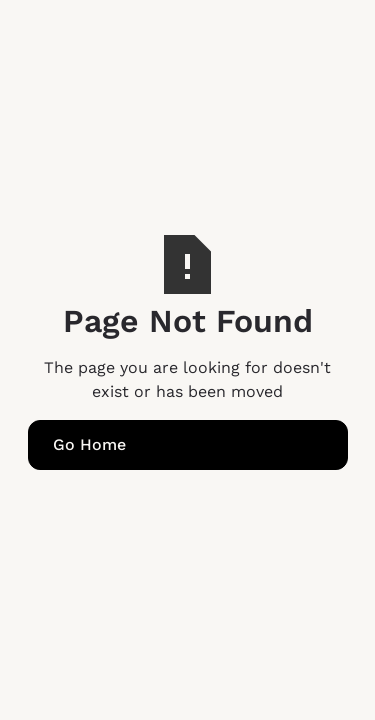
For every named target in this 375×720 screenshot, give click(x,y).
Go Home (89, 444)
